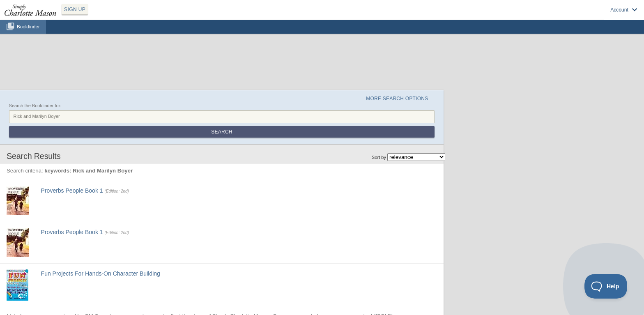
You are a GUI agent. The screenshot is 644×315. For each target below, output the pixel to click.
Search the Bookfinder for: (35, 106)
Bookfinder (28, 26)
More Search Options (397, 99)
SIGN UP (75, 9)
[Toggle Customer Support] (606, 286)
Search (222, 132)
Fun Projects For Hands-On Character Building (101, 274)
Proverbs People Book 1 (72, 191)
